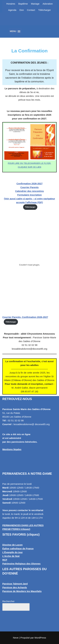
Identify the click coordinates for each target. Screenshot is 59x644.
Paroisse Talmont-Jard (15, 584)
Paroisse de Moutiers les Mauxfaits (22, 591)
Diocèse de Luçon (12, 545)
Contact (31, 10)
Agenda (12, 10)
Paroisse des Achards (15, 587)
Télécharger (45, 10)
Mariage (35, 4)
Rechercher (8, 601)
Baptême (23, 4)
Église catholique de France (18, 549)
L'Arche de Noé (11, 556)
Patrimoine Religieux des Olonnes (21, 564)
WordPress (40, 638)
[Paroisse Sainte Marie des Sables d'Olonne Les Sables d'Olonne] (29, 23)
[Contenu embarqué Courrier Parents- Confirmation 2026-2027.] (29, 265)
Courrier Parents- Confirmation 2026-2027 (25, 317)
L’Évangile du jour (13, 552)
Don (22, 10)
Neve (16, 638)
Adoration (48, 4)
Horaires (11, 4)
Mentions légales (12, 449)
